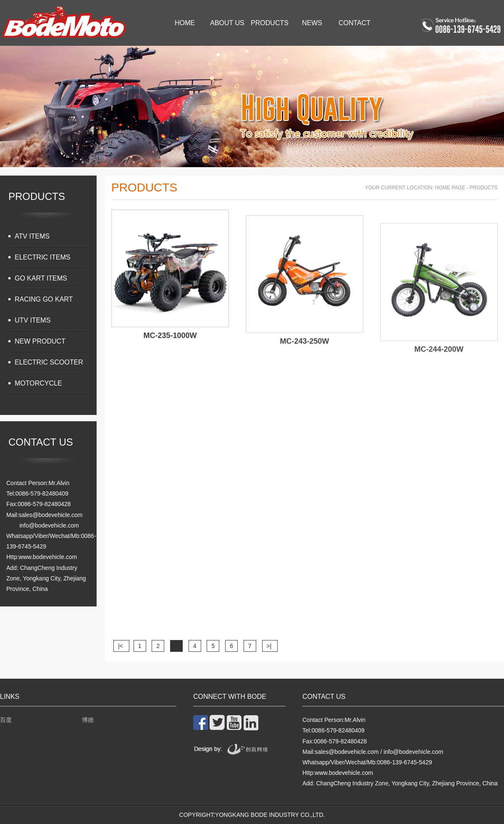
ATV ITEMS (32, 236)
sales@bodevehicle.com (51, 515)
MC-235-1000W (170, 340)
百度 (6, 720)
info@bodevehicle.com (49, 525)
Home (185, 23)
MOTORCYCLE (38, 383)
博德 (88, 720)
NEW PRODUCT (40, 341)
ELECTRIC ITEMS (42, 257)
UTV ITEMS (33, 320)
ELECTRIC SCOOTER (49, 362)
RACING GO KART (44, 299)
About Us (227, 23)
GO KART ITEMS (41, 278)
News (312, 23)
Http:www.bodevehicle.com (338, 773)
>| (270, 646)
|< (121, 646)
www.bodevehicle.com (48, 557)
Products (270, 23)
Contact (354, 23)
